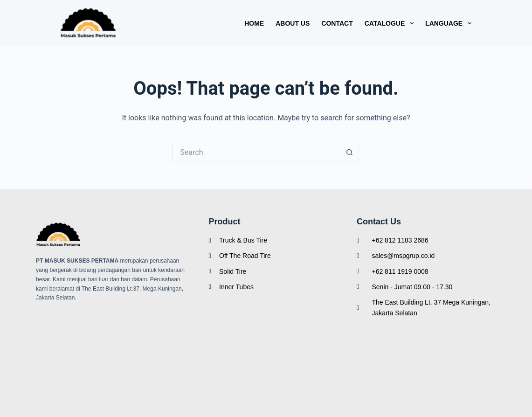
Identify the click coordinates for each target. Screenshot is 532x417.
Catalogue (391, 23)
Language (448, 23)
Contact (337, 23)
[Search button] (350, 152)
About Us (293, 23)
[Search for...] (256, 152)
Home (254, 23)
